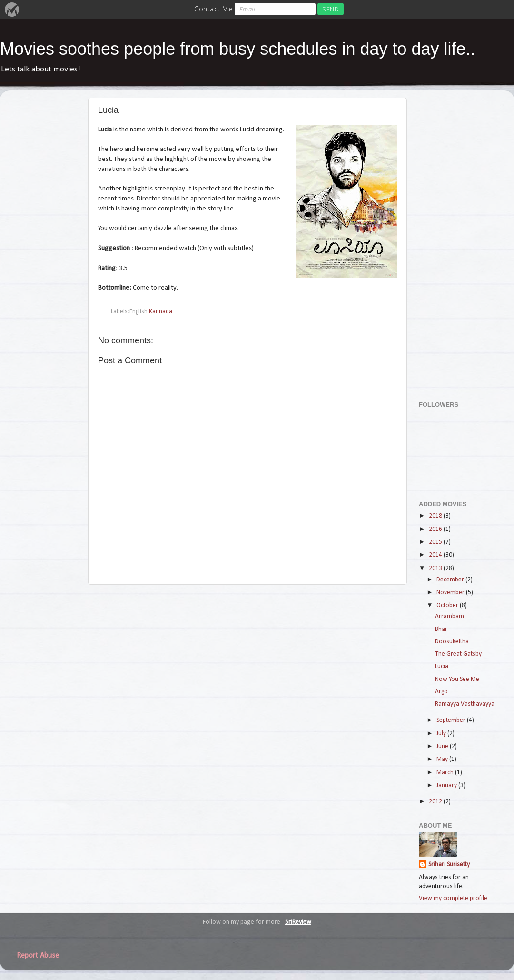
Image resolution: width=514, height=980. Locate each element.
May (443, 759)
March (446, 773)
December (451, 580)
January (447, 785)
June (443, 746)
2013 (436, 568)
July (442, 734)
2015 (436, 542)
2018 (436, 516)
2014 (436, 555)
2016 (436, 529)
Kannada (161, 312)
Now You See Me (457, 679)
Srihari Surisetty (449, 865)
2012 (436, 802)
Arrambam (450, 616)
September (452, 720)
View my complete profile (453, 898)
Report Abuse (38, 956)
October (448, 605)
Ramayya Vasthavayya (465, 704)
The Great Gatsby (458, 654)
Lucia (442, 666)
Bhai (441, 629)
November (451, 593)
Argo (441, 692)
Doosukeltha (452, 642)
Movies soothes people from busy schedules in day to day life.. (238, 49)
